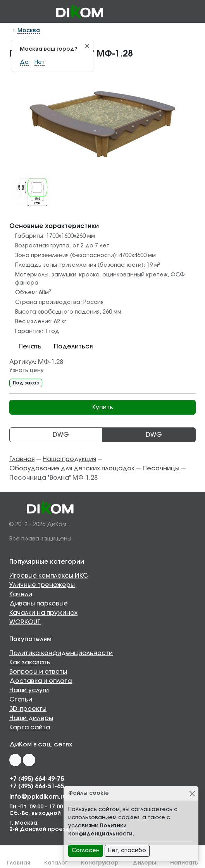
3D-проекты (28, 709)
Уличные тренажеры (42, 585)
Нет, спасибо (127, 851)
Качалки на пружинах (43, 613)
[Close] (192, 793)
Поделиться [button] (69, 347)
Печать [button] (25, 347)
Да (24, 62)
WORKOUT (25, 622)
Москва (29, 31)
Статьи (21, 700)
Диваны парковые (39, 604)
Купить (103, 407)
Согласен (86, 851)
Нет (40, 62)
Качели (21, 594)
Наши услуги (29, 690)
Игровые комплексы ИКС (49, 576)
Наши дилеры (31, 718)
